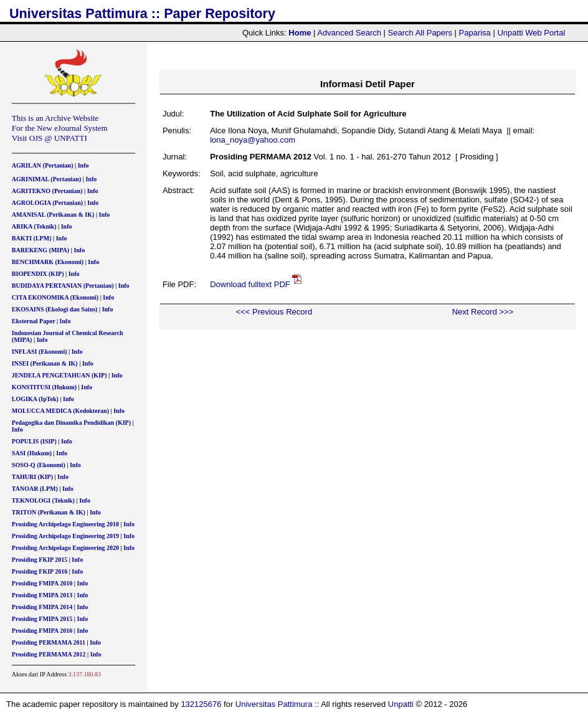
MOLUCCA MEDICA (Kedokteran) (60, 411)
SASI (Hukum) (32, 453)
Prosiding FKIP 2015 (40, 560)
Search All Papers (420, 33)
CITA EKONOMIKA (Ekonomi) (55, 297)
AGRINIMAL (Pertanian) (46, 179)
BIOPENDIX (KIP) (38, 274)
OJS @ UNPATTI (58, 138)
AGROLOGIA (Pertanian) (47, 203)
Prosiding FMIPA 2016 (42, 631)
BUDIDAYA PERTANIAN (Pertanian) (63, 286)
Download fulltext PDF (250, 284)
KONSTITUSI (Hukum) (44, 387)
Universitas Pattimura (274, 704)
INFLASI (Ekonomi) (40, 352)
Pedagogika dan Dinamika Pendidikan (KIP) (71, 423)
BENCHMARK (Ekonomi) (48, 262)
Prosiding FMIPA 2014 (42, 607)
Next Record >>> (483, 312)
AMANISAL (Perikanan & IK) (53, 215)
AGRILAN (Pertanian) (43, 165)
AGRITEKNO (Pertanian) (47, 191)
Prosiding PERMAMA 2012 (49, 654)
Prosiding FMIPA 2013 (42, 595)
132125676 (201, 704)
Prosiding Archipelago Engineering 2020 (65, 548)
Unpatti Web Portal (531, 33)
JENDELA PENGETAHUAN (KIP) (59, 375)
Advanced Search (349, 33)
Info (83, 165)
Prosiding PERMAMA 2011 (49, 642)
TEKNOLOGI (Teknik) (43, 500)
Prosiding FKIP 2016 (40, 571)
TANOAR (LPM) (35, 489)
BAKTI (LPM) (32, 238)
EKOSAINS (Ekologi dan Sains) (55, 309)
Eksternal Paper (34, 321)
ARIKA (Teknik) (34, 226)
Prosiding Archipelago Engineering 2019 (65, 536)
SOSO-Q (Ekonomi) (39, 465)
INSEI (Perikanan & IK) (45, 363)
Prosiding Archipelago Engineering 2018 (65, 524)
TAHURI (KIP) (32, 477)
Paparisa (475, 33)
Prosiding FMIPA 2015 (42, 619)
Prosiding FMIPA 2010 (42, 583)
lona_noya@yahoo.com (253, 140)
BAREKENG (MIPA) (40, 250)
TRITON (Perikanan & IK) (49, 512)
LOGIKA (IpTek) (35, 399)
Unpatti (401, 704)
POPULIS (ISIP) (34, 441)
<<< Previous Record (274, 312)
